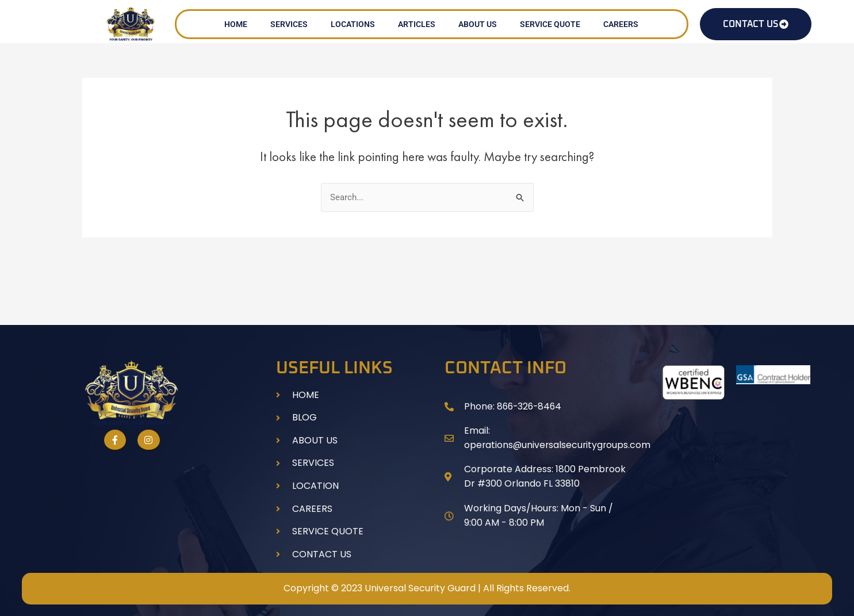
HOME (236, 24)
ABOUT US (478, 24)
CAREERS (621, 24)
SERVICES (289, 24)
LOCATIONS (353, 24)
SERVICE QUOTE (550, 24)
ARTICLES (417, 24)
